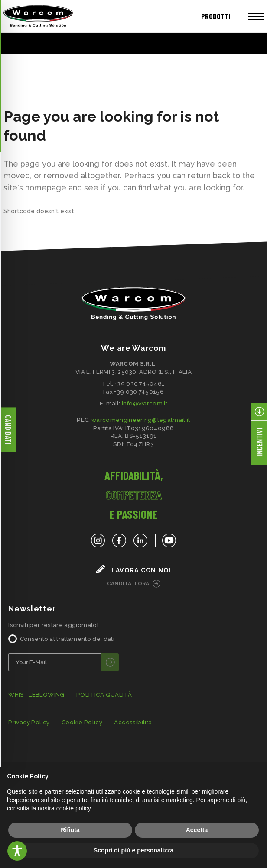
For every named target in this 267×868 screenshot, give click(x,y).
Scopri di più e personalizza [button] (133, 850)
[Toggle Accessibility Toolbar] (17, 851)
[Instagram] (98, 540)
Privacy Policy (29, 722)
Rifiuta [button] (70, 830)
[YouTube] (166, 540)
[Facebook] (119, 540)
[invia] (110, 662)
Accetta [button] (197, 830)
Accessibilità (133, 722)
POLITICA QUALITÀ (104, 695)
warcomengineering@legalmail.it (141, 420)
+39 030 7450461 (140, 383)
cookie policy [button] (73, 808)
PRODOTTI (216, 16)
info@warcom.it (145, 403)
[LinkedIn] (140, 540)
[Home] (35, 16)
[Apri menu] (256, 16)
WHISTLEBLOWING (36, 695)
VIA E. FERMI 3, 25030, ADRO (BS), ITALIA (133, 372)
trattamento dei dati (85, 639)
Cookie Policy (82, 722)
